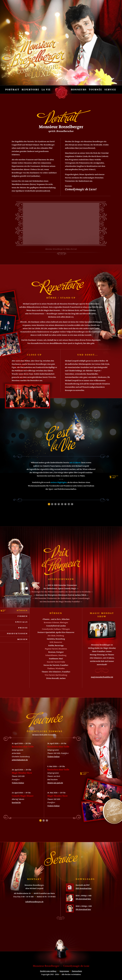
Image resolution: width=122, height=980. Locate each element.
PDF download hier (84, 888)
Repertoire (30, 90)
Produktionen (17, 634)
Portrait (12, 90)
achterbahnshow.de (20, 760)
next (114, 477)
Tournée (95, 90)
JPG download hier (83, 899)
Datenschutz (77, 971)
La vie (46, 90)
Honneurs (79, 90)
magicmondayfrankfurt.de (102, 677)
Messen (23, 639)
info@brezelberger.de (34, 902)
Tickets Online (18, 783)
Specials (22, 622)
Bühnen (22, 610)
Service (110, 90)
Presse (23, 628)
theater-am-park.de (55, 783)
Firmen (23, 616)
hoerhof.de (16, 803)
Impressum (64, 971)
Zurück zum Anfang (48, 971)
